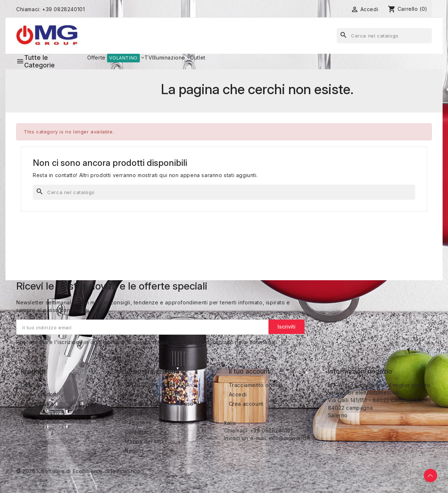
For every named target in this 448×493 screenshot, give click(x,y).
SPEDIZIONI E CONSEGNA (157, 385)
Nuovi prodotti (39, 394)
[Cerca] (384, 36)
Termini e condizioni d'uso (159, 404)
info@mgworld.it (290, 438)
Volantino (33, 422)
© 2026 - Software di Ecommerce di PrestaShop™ (80, 471)
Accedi (238, 394)
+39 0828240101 (63, 9)
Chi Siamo (137, 413)
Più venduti (35, 404)
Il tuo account (249, 371)
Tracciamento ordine (256, 385)
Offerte (30, 385)
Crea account (246, 404)
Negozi (134, 451)
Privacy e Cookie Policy (156, 394)
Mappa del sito (40, 413)
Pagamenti (138, 422)
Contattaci (138, 432)
